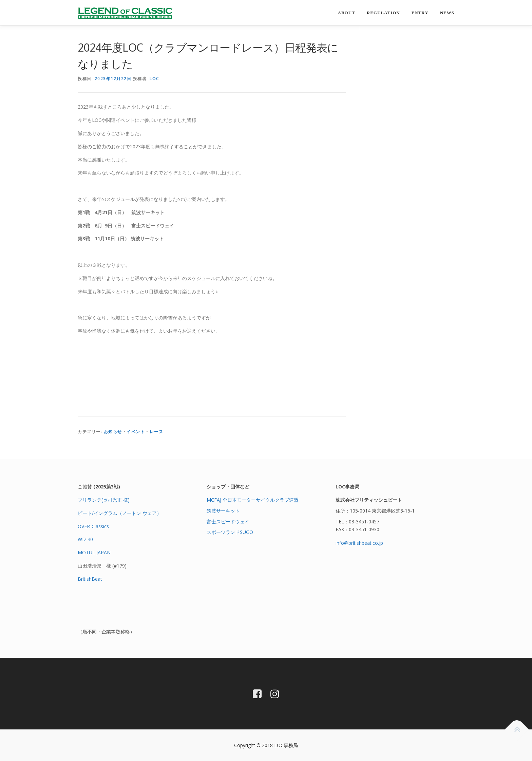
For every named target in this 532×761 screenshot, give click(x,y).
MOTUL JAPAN (94, 552)
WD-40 (85, 539)
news (447, 13)
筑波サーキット (223, 511)
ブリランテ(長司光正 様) (104, 500)
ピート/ (86, 513)
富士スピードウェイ (228, 522)
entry (420, 13)
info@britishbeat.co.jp (359, 543)
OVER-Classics (93, 526)
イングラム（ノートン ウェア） (128, 513)
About (347, 13)
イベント (136, 432)
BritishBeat (90, 579)
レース (157, 432)
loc (154, 79)
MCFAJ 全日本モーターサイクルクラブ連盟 (253, 500)
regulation (383, 13)
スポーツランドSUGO (230, 532)
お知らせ (113, 432)
